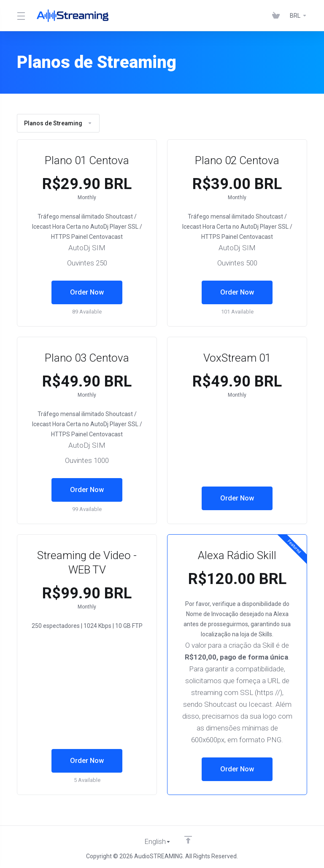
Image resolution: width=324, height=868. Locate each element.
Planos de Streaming (58, 123)
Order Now (87, 292)
